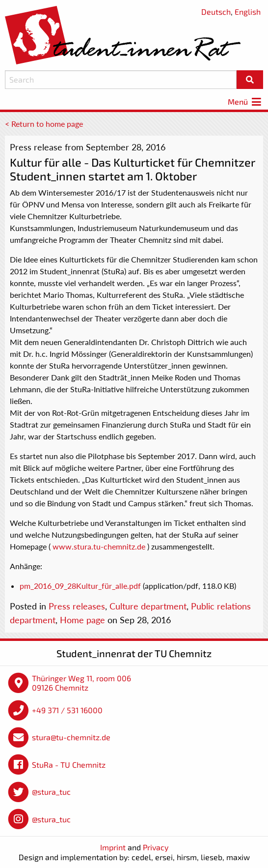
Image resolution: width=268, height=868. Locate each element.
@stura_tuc (51, 792)
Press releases (77, 606)
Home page (82, 620)
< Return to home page (44, 124)
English (248, 12)
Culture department (148, 606)
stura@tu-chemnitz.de (71, 737)
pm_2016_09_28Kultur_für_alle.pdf (80, 586)
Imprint (113, 847)
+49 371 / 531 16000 (67, 710)
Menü (245, 101)
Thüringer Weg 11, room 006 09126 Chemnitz (81, 683)
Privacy (156, 847)
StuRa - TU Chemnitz (69, 765)
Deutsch (216, 12)
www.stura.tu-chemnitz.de (99, 546)
